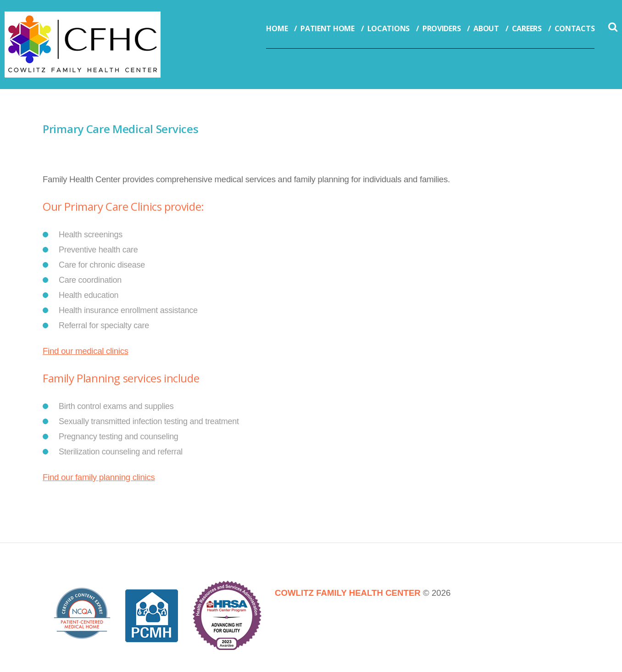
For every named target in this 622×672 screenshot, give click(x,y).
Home (277, 28)
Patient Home (327, 28)
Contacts (575, 28)
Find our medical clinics (86, 351)
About (486, 28)
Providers (442, 28)
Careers (527, 28)
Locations (389, 28)
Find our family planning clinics (99, 477)
